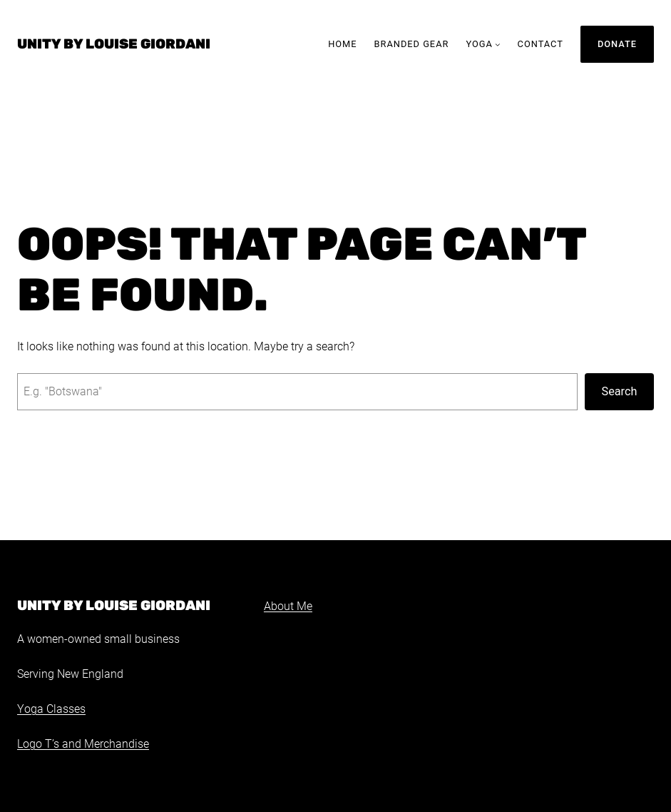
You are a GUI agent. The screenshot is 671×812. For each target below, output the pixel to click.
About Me (288, 607)
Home (342, 44)
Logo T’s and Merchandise (83, 744)
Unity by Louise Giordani (114, 44)
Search (620, 391)
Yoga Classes (51, 709)
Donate (617, 44)
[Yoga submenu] (498, 44)
